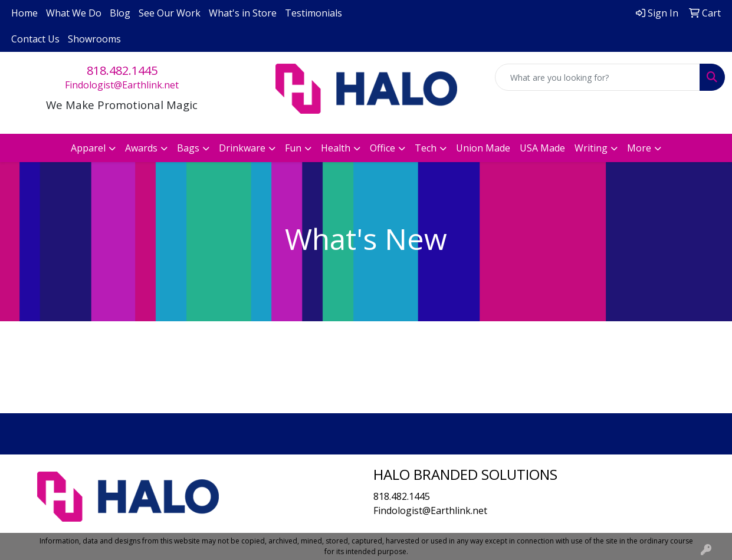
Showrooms (94, 39)
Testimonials (314, 13)
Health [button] (336, 148)
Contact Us (35, 39)
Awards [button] (141, 148)
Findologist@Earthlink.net (122, 85)
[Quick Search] (598, 77)
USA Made (542, 148)
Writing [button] (591, 148)
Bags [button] (188, 148)
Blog (120, 13)
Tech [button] (426, 148)
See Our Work (170, 13)
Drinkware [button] (242, 148)
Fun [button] (293, 148)
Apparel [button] (88, 148)
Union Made (483, 148)
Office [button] (383, 148)
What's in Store (243, 13)
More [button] (639, 148)
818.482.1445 (122, 70)
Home (24, 13)
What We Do (74, 13)
